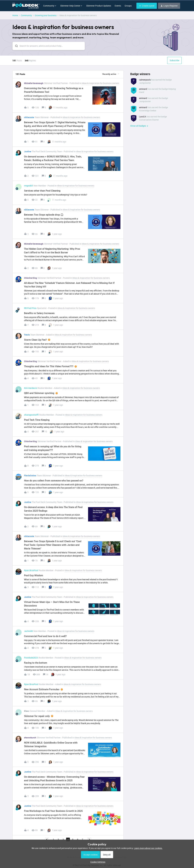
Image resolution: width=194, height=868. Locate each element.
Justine (28, 151)
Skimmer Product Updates (99, 6)
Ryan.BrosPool (31, 570)
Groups (128, 6)
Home (15, 15)
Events (118, 6)
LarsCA (142, 117)
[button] (147, 6)
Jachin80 (28, 631)
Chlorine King (30, 278)
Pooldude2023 (31, 658)
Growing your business (46, 15)
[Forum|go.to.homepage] (26, 6)
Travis (27, 335)
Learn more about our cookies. (148, 848)
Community (26, 15)
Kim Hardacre (31, 388)
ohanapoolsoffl (31, 415)
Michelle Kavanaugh (34, 83)
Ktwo (27, 711)
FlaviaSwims (30, 475)
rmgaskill (28, 186)
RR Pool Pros (30, 308)
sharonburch (30, 738)
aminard (143, 89)
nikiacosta (29, 117)
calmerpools (145, 80)
